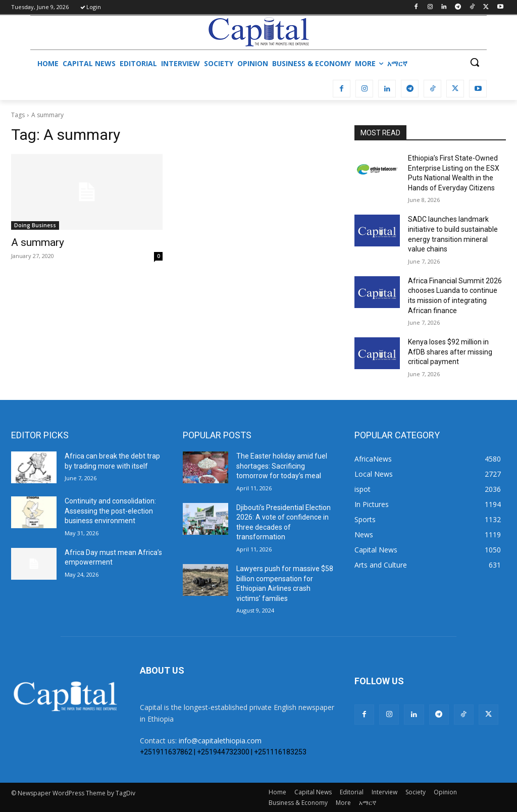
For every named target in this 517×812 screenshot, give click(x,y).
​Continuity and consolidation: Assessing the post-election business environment (110, 511)
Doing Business (35, 225)
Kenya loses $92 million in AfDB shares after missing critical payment (450, 352)
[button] (475, 62)
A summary (38, 242)
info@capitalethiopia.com (220, 741)
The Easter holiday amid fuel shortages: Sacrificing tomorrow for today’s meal (282, 466)
